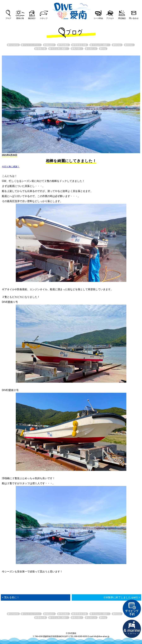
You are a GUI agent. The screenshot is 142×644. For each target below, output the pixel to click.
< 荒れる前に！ (11, 597)
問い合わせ (134, 18)
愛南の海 (20, 18)
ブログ (8, 18)
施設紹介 (32, 18)
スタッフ (44, 18)
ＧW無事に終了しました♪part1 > (122, 597)
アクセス (110, 18)
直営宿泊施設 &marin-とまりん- (132, 629)
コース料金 (98, 18)
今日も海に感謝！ (11, 167)
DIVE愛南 (71, 10)
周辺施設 (122, 18)
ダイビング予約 (132, 609)
